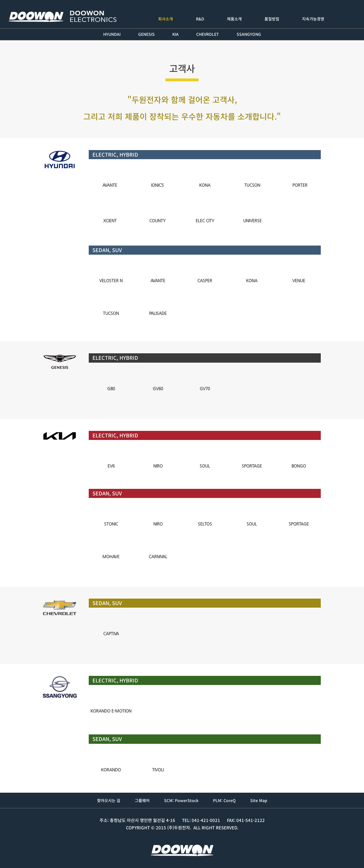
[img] (110, 175)
